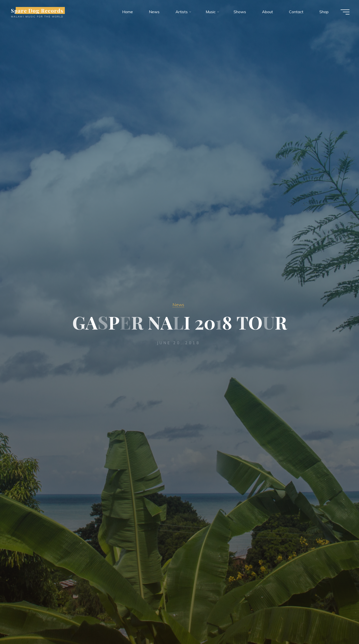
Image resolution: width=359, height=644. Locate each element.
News (178, 305)
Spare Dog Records (38, 10)
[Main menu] (345, 12)
